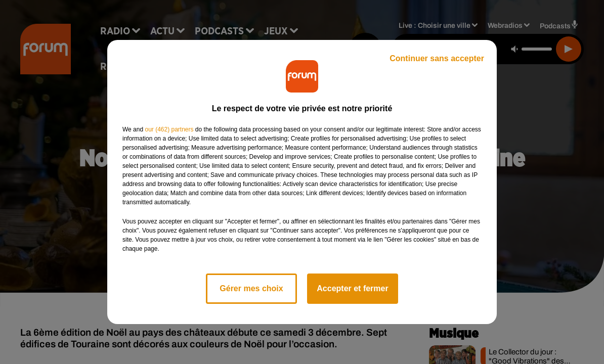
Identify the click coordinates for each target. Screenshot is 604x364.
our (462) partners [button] (169, 129)
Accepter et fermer (352, 288)
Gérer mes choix (251, 288)
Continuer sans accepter (437, 58)
